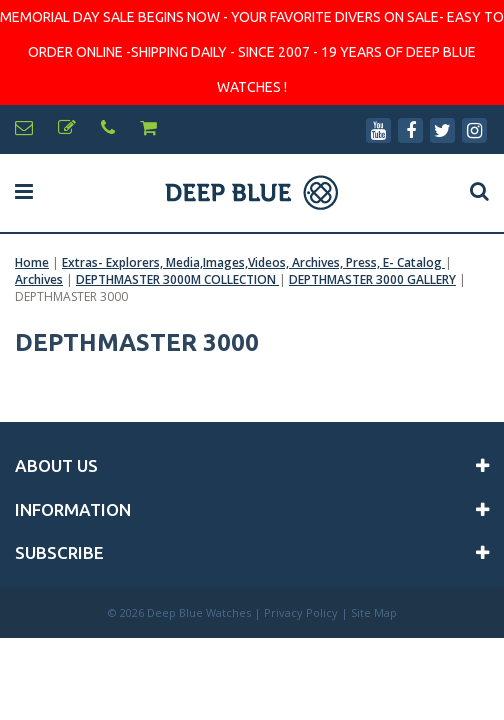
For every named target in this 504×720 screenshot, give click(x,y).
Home (32, 262)
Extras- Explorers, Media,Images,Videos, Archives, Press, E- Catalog (253, 262)
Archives (39, 279)
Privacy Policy (301, 612)
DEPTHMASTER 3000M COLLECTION (177, 279)
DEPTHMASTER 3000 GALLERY (372, 279)
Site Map (374, 612)
